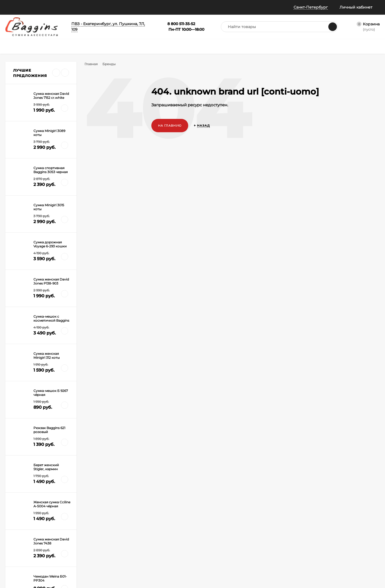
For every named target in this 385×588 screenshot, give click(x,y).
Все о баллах (16, 505)
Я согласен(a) (137, 453)
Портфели (180, 505)
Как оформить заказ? (81, 505)
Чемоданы (131, 511)
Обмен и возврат (78, 525)
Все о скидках (17, 511)
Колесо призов (118, 7)
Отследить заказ (19, 525)
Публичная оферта (21, 531)
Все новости (30, 326)
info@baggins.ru (338, 437)
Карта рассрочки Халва (83, 558)
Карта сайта (74, 565)
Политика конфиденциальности (24, 540)
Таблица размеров (79, 545)
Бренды (111, 64)
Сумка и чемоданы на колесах (39, 380)
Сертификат (182, 518)
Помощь (13, 7)
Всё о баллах (82, 7)
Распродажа (182, 525)
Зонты (127, 525)
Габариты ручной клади (84, 538)
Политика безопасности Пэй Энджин (26, 551)
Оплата (70, 518)
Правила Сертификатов (83, 551)
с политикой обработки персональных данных (151, 453)
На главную (170, 126)
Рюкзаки (129, 518)
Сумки (128, 505)
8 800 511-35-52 (280, 437)
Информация (46, 7)
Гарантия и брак (77, 531)
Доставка (72, 511)
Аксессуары (182, 511)
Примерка (14, 518)
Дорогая (21, 373)
